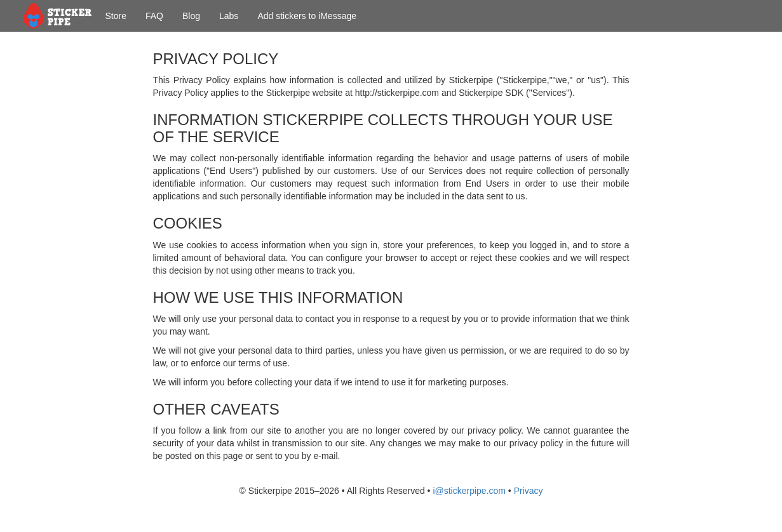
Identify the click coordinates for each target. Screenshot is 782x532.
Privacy (529, 491)
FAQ (154, 16)
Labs (229, 16)
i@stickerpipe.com (469, 491)
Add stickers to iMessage (307, 16)
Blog (191, 16)
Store (116, 16)
